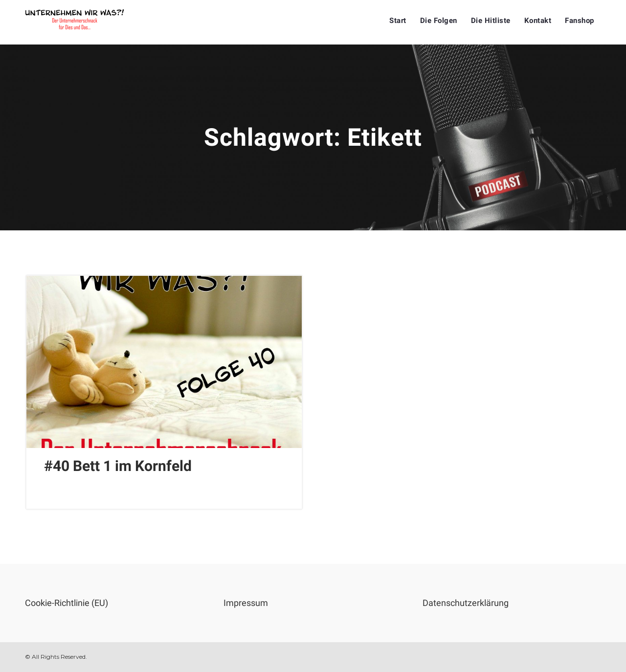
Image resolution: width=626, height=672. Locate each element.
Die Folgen (439, 21)
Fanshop (580, 21)
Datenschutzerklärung (466, 603)
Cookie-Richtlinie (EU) (67, 603)
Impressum (246, 603)
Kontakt (538, 21)
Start (398, 21)
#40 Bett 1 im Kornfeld (118, 466)
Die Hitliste (491, 21)
